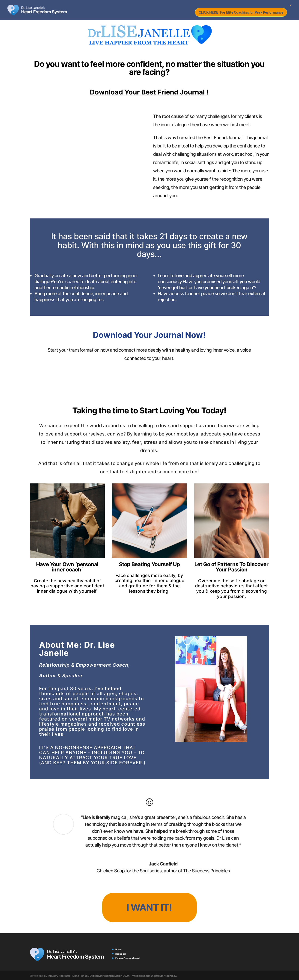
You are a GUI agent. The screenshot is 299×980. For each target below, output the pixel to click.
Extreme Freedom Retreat (128, 957)
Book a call (121, 953)
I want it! (149, 907)
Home (118, 948)
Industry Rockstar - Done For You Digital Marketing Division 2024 (89, 975)
